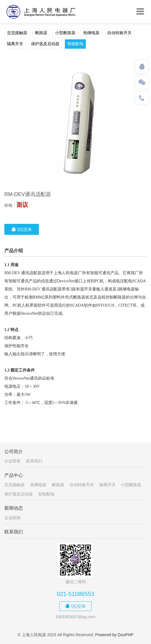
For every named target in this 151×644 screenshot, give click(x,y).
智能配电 (75, 44)
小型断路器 (65, 33)
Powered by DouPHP (114, 635)
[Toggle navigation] (140, 12)
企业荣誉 (12, 461)
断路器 (41, 33)
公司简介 (14, 452)
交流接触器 (17, 33)
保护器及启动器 (45, 44)
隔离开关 (15, 44)
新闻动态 (14, 508)
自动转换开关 (119, 33)
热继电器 (91, 33)
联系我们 (34, 461)
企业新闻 (12, 518)
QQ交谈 (22, 229)
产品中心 (14, 475)
